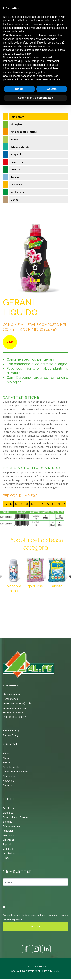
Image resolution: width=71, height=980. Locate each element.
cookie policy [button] (17, 31)
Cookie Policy (11, 735)
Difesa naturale (20, 147)
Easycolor (55, 971)
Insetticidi (17, 162)
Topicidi (15, 177)
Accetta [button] (52, 89)
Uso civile (16, 185)
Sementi (16, 139)
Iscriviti (35, 927)
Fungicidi (16, 154)
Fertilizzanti (18, 117)
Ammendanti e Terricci (24, 132)
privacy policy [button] (37, 72)
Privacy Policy (11, 730)
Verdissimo (17, 192)
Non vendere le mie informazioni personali (28, 57)
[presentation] (25, 896)
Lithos (14, 200)
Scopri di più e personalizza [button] (35, 98)
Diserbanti (17, 169)
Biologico (16, 124)
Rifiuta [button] (19, 89)
